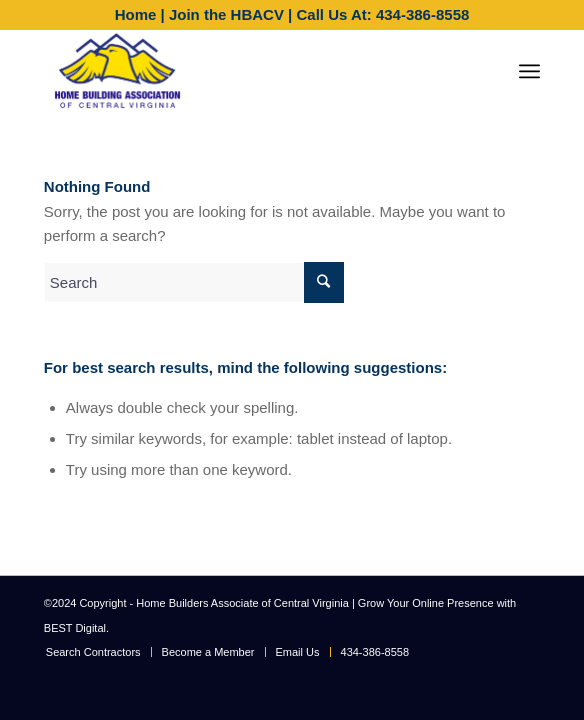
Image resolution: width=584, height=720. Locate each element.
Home (136, 14)
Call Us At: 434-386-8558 (382, 14)
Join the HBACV (226, 14)
